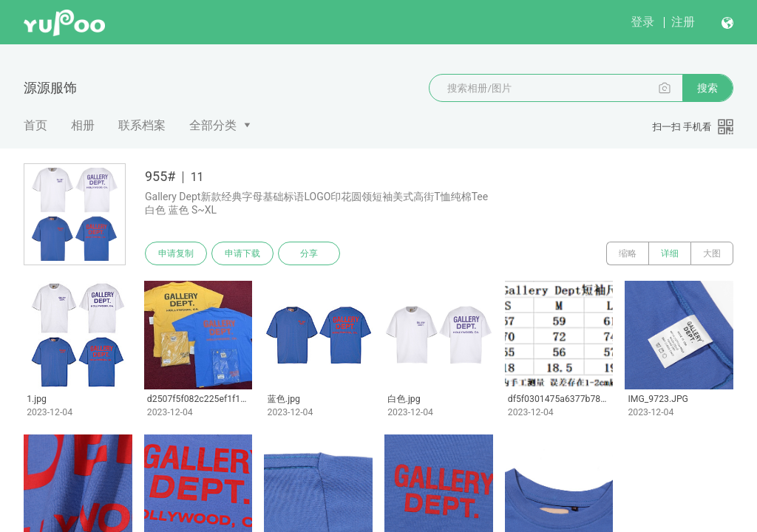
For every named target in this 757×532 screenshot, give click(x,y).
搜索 (707, 88)
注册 (683, 22)
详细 (670, 253)
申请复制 (176, 253)
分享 (309, 253)
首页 (35, 125)
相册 (83, 125)
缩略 (628, 253)
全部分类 (213, 125)
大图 (712, 253)
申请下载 (242, 253)
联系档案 (142, 125)
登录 (642, 22)
